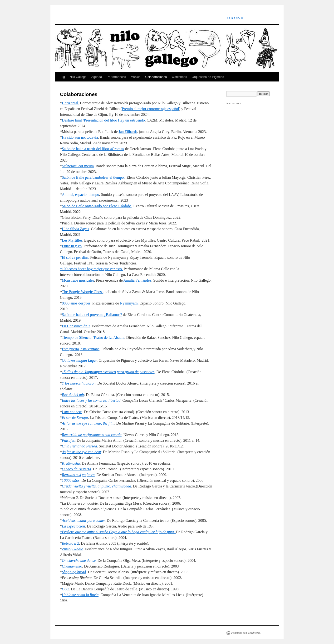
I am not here (72, 412)
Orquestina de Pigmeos (208, 77)
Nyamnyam (129, 303)
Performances (116, 77)
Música (135, 77)
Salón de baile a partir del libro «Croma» (93, 149)
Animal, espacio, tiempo (80, 195)
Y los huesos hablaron (79, 383)
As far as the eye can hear (81, 452)
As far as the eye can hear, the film (88, 423)
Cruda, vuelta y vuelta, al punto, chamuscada (96, 486)
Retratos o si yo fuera (78, 475)
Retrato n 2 (70, 543)
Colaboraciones (156, 77)
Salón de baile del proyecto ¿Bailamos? (92, 315)
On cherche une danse (79, 560)
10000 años (71, 480)
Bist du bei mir (73, 395)
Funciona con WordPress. (246, 633)
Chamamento (72, 566)
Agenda (97, 77)
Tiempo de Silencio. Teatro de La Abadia (93, 337)
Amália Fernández (138, 280)
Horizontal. (70, 103)
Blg (63, 77)
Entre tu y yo (72, 246)
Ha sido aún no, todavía (80, 137)
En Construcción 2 (76, 326)
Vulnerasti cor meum (78, 166)
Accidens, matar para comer (83, 520)
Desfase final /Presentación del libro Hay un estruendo (103, 120)
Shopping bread (74, 572)
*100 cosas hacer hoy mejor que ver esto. (91, 269)
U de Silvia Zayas (75, 229)
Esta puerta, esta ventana (81, 349)
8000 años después (76, 303)
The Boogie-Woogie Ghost (82, 292)
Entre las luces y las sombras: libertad (91, 400)
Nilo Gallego (78, 77)
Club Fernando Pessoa (79, 446)
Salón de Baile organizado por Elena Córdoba (97, 206)
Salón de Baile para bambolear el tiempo (93, 177)
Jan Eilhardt (128, 132)
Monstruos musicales (78, 280)
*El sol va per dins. (75, 257)
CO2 (65, 589)
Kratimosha (71, 463)
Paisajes (68, 440)
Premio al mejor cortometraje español (150, 109)
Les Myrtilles (72, 240)
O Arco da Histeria (76, 469)
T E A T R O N (235, 18)
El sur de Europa (75, 418)
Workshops (179, 77)
